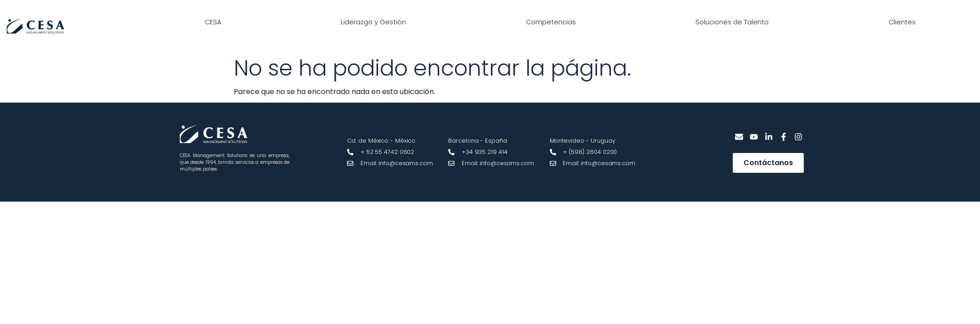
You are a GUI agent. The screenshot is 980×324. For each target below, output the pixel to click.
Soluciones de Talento (732, 22)
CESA (213, 22)
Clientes (902, 22)
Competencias (551, 22)
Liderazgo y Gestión (373, 22)
